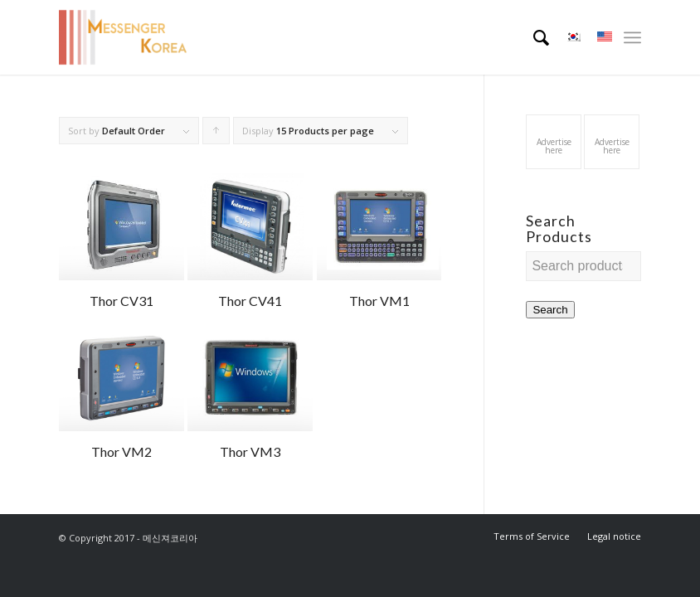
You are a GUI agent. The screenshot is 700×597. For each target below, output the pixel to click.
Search (550, 310)
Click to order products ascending (216, 134)
